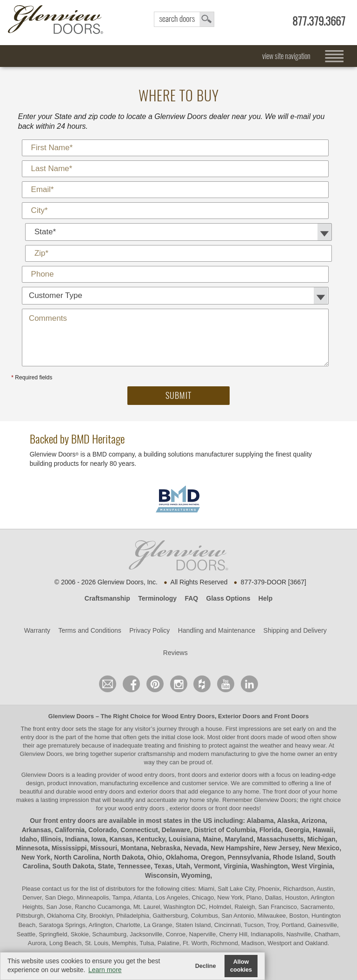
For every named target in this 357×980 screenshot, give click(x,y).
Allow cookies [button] (241, 966)
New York (36, 857)
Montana (134, 848)
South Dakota (73, 866)
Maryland (239, 839)
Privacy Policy (149, 630)
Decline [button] (206, 966)
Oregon (212, 857)
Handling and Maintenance (217, 630)
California (70, 830)
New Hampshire (235, 848)
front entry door (54, 729)
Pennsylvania (249, 857)
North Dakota (123, 857)
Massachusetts (280, 839)
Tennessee (134, 866)
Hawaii (323, 830)
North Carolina (76, 857)
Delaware (176, 830)
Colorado (102, 830)
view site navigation (286, 56)
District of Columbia (225, 830)
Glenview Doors (71, 716)
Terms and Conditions (89, 630)
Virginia (235, 866)
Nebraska (166, 848)
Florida (270, 830)
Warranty (37, 630)
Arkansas (36, 830)
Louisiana (184, 839)
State (106, 866)
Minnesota (32, 848)
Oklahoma (182, 857)
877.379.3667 (319, 21)
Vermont (207, 866)
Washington (270, 866)
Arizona (314, 821)
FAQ (191, 598)
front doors (251, 737)
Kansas (121, 839)
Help (265, 598)
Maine (212, 839)
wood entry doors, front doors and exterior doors (193, 775)
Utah (183, 866)
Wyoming (196, 875)
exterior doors (156, 791)
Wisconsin (161, 875)
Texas (163, 866)
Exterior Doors (239, 716)
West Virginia (312, 866)
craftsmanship (156, 754)
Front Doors (291, 716)
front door (288, 791)
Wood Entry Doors (188, 716)
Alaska (288, 821)
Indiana (76, 839)
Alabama (260, 821)
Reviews (175, 653)
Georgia (297, 830)
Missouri (104, 848)
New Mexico (321, 848)
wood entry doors (102, 791)
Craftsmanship (107, 598)
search (184, 19)
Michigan (321, 839)
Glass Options (228, 598)
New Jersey (281, 848)
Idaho (29, 839)
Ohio (155, 857)
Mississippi (69, 848)
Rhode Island (293, 857)
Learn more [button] (105, 970)
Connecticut (139, 830)
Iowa (99, 839)
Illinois (51, 839)
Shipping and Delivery (295, 630)
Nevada (196, 848)
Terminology (157, 598)
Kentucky (151, 839)
